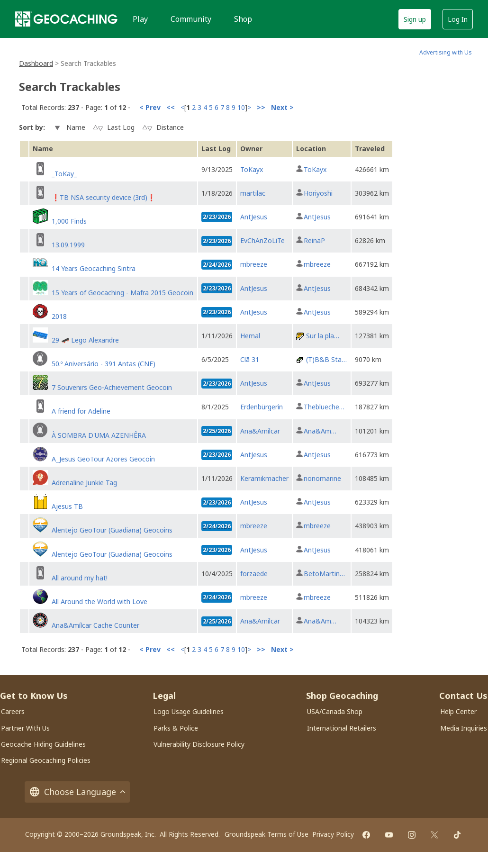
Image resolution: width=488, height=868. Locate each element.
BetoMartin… (324, 574)
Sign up (415, 19)
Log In (458, 19)
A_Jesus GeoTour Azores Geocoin (103, 459)
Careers (13, 711)
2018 (59, 316)
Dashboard (36, 63)
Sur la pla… (323, 336)
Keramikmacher (264, 478)
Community (191, 19)
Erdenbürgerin (262, 407)
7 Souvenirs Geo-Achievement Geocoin (112, 387)
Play (140, 19)
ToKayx (252, 169)
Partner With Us (25, 728)
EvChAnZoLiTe (262, 240)
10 (241, 107)
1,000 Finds (69, 221)
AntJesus (254, 217)
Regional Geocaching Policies (46, 760)
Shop (243, 19)
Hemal (250, 336)
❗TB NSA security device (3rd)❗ (104, 197)
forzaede (254, 574)
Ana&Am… (320, 431)
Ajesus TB (67, 506)
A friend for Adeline (81, 411)
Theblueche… (324, 407)
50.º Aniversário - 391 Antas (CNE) (104, 364)
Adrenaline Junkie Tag (84, 483)
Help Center (458, 711)
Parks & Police (176, 728)
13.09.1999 (68, 245)
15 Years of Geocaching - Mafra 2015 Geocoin (122, 293)
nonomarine (322, 478)
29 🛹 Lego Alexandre (85, 340)
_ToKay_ (64, 174)
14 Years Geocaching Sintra (94, 268)
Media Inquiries (464, 728)
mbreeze (254, 264)
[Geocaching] (66, 19)
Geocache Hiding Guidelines (43, 744)
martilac (253, 193)
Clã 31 (250, 359)
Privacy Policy (333, 834)
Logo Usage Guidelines (189, 711)
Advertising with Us (446, 52)
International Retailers (342, 728)
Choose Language (77, 792)
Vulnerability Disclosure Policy (199, 744)
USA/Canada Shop (335, 711)
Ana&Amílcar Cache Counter (95, 625)
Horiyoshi (318, 193)
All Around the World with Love (99, 601)
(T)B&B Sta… (326, 359)
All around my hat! (80, 578)
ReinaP (314, 240)
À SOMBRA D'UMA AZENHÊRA (99, 435)
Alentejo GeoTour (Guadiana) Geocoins (112, 530)
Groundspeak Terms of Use (267, 834)
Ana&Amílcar (260, 431)
